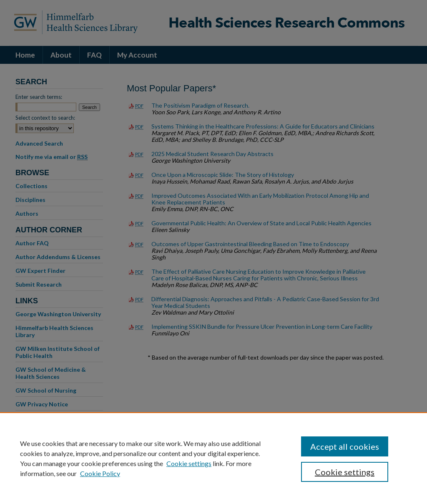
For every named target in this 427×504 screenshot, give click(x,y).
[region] (213, 458)
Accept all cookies (345, 446)
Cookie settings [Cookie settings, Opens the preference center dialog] (345, 472)
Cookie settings (189, 463)
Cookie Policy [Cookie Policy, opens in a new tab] (100, 473)
